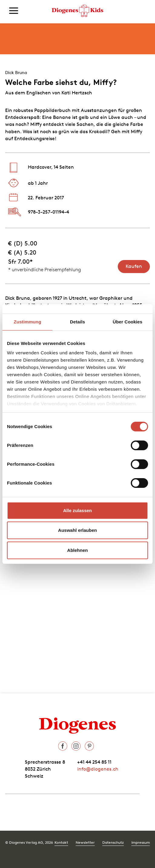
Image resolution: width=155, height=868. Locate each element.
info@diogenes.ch (98, 769)
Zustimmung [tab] (27, 322)
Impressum (141, 842)
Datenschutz (113, 842)
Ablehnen (77, 550)
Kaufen (134, 266)
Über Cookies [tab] (127, 322)
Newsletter (85, 842)
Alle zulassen (77, 510)
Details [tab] (77, 322)
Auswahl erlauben (77, 530)
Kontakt (61, 842)
